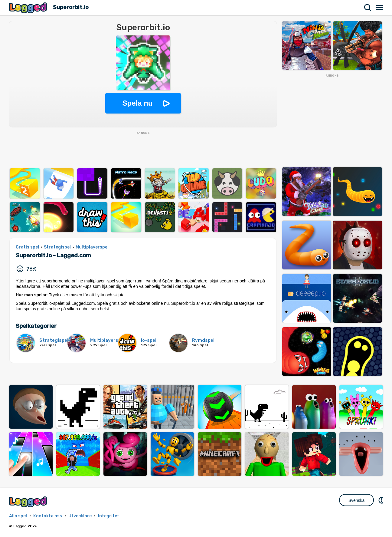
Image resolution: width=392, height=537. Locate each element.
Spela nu (137, 103)
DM (381, 500)
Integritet (109, 516)
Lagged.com (29, 502)
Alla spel (18, 516)
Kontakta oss (48, 516)
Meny (380, 8)
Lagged (29, 8)
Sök (368, 8)
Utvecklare (80, 516)
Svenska (357, 500)
